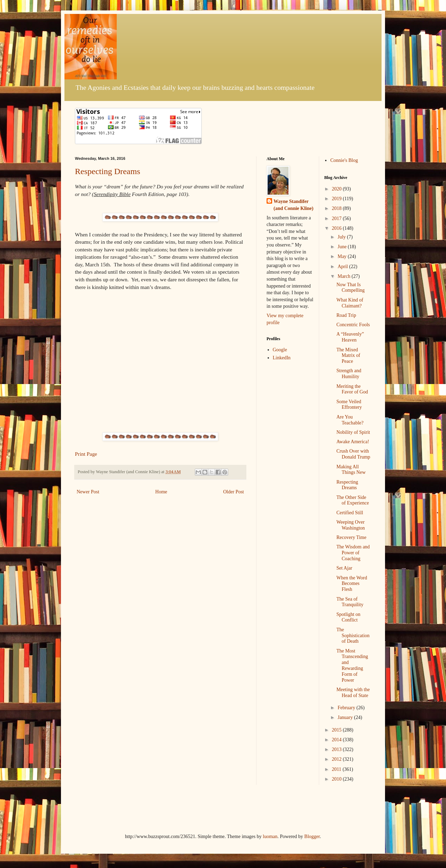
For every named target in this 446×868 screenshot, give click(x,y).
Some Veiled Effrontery (349, 405)
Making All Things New (351, 470)
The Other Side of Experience (352, 500)
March (345, 276)
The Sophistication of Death (353, 636)
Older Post (234, 492)
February (347, 708)
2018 (337, 208)
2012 (337, 759)
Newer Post (88, 492)
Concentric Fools (353, 325)
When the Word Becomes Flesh (352, 584)
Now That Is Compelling (350, 288)
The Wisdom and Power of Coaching (353, 553)
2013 (337, 749)
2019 (337, 199)
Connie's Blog (344, 160)
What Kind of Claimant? (350, 303)
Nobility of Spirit (353, 432)
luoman (270, 836)
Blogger (312, 836)
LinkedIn (282, 358)
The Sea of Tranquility (350, 602)
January (346, 717)
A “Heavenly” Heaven (350, 337)
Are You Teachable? (350, 420)
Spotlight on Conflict (348, 617)
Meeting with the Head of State (353, 693)
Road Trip (346, 315)
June (343, 247)
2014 (337, 740)
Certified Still (350, 513)
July (342, 237)
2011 (337, 769)
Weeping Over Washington (351, 525)
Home (161, 492)
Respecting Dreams (107, 171)
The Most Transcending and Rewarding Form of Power (352, 666)
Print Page (86, 454)
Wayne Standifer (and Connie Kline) (293, 205)
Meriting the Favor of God (352, 389)
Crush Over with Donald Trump (353, 454)
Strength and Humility (349, 374)
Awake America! (353, 442)
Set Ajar (344, 568)
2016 (337, 228)
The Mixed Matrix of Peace (348, 356)
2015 (337, 730)
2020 (337, 189)
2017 (337, 218)
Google (280, 350)
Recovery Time (351, 537)
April (343, 267)
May (343, 256)
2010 (337, 779)
